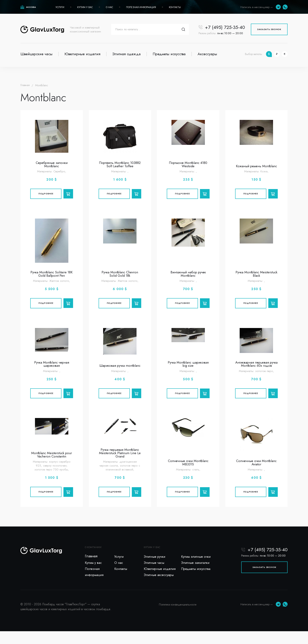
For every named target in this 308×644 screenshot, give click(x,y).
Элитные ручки (155, 567)
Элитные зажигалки (197, 574)
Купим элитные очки (197, 567)
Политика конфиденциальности (178, 617)
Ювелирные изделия (82, 54)
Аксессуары (207, 54)
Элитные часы (155, 574)
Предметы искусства (169, 54)
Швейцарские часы (36, 54)
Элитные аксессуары (160, 587)
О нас (110, 7)
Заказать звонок (269, 29)
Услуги (60, 7)
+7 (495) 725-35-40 (225, 27)
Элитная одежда (126, 54)
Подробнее (45, 195)
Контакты (175, 7)
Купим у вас (85, 7)
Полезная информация (141, 7)
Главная (25, 85)
